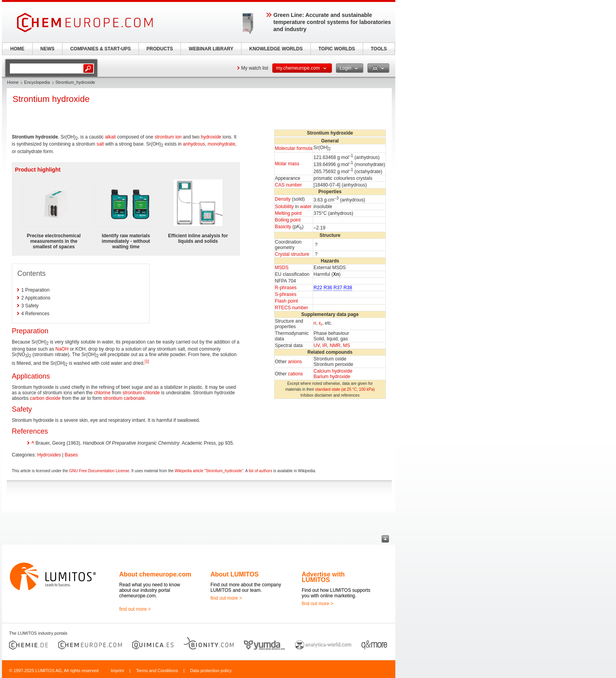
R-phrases (286, 288)
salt (100, 144)
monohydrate (221, 144)
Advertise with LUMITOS (323, 577)
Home (13, 82)
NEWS (48, 49)
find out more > (135, 609)
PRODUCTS (160, 49)
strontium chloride (141, 393)
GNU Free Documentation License (99, 471)
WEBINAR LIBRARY (211, 49)
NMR (335, 345)
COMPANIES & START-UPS (100, 49)
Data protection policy (211, 671)
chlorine (102, 393)
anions (295, 362)
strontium (164, 137)
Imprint (117, 671)
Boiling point (288, 220)
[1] (147, 361)
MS (347, 345)
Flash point (287, 301)
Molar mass (287, 164)
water (306, 207)
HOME (17, 49)
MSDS (282, 268)
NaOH (62, 349)
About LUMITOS (234, 574)
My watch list (255, 68)
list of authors (260, 471)
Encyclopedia (37, 82)
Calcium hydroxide (333, 371)
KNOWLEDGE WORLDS (276, 49)
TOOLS (379, 49)
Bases (71, 455)
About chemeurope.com (155, 574)
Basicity (283, 227)
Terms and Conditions (157, 671)
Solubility (284, 207)
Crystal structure (292, 254)
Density (283, 199)
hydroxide (211, 137)
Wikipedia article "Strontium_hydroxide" (209, 471)
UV (317, 345)
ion (179, 137)
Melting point (288, 213)
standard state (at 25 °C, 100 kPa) (345, 389)
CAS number (289, 185)
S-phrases (286, 294)
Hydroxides (49, 455)
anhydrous (194, 144)
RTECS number (291, 308)
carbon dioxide (45, 398)
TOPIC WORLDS (337, 49)
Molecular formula (294, 148)
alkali (110, 137)
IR (325, 345)
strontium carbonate (124, 398)
